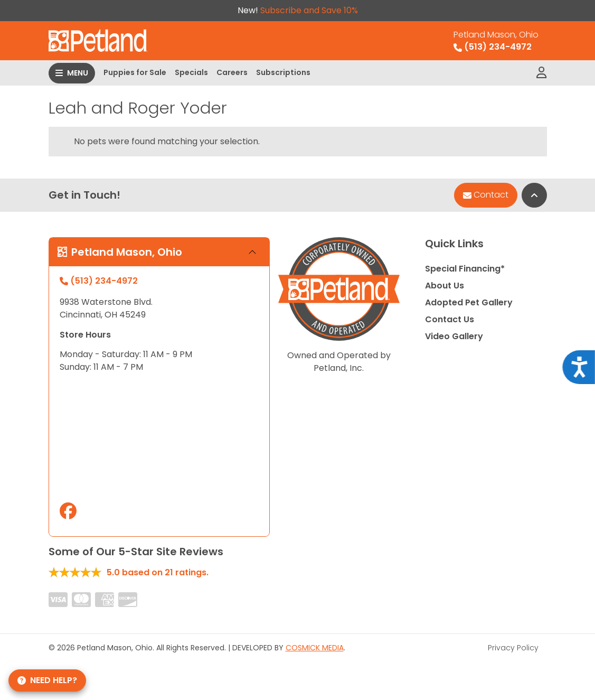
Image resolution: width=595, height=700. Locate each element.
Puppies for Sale (135, 72)
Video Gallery (454, 336)
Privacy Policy (513, 648)
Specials (191, 72)
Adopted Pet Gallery (469, 302)
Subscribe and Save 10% (309, 10)
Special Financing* (465, 269)
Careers (232, 72)
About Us (445, 286)
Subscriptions (283, 72)
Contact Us (450, 319)
